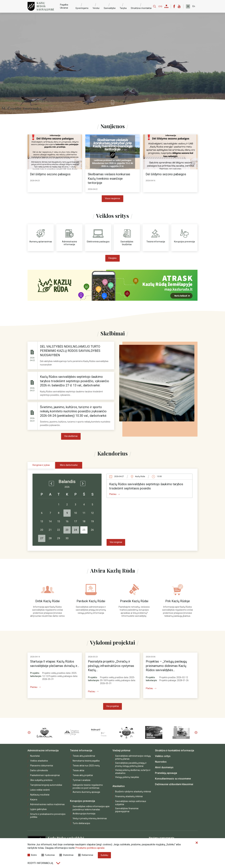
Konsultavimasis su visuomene (173, 779)
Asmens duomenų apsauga (86, 792)
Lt (188, 6)
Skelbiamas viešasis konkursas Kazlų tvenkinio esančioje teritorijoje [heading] (109, 178)
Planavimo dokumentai (42, 766)
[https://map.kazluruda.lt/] (112, 285)
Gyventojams (82, 8)
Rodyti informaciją (44, 863)
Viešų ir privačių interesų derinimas (90, 818)
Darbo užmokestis (39, 770)
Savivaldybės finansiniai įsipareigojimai (127, 810)
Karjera (34, 800)
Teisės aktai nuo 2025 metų (86, 766)
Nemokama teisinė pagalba (86, 761)
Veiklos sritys (163, 756)
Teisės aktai (78, 770)
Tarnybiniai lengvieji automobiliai (46, 785)
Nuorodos (161, 762)
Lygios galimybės (38, 809)
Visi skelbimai (71, 436)
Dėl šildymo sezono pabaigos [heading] (50, 174)
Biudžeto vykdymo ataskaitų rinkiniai (133, 792)
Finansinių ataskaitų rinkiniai (129, 796)
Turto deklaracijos (81, 823)
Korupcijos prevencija (82, 801)
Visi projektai (112, 706)
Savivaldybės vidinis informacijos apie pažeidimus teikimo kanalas (91, 808)
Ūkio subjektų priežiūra (41, 780)
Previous (29, 732)
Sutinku (104, 855)
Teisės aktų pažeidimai (84, 756)
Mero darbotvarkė (69, 465)
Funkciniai (48, 855)
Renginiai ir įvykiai (41, 465)
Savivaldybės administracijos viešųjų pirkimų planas (133, 757)
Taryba (123, 8)
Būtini (32, 855)
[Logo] (31, 6)
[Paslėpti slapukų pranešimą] (197, 843)
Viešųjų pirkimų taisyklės (127, 777)
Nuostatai (35, 756)
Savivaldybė (110, 8)
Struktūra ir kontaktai (141, 8)
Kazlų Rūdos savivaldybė (45, 6)
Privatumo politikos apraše (90, 848)
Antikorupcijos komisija (84, 814)
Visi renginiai (116, 542)
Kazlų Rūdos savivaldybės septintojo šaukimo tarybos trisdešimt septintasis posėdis (146, 486)
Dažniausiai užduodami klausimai (174, 784)
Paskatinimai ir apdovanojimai (45, 775)
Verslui (96, 8)
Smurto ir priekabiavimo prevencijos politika (48, 816)
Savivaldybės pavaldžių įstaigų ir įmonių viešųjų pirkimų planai (131, 764)
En (194, 6)
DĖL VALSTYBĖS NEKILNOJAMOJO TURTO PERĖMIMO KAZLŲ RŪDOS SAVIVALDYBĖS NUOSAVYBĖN (70, 351)
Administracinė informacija (43, 750)
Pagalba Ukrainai (64, 6)
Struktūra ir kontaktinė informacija (175, 750)
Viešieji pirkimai (121, 750)
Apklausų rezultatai (40, 795)
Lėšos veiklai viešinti (40, 790)
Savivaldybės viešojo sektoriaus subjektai (131, 803)
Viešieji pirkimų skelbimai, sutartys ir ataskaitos (133, 772)
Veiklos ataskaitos (39, 761)
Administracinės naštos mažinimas (47, 804)
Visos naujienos (112, 198)
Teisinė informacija (81, 750)
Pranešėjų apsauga (166, 773)
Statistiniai (66, 855)
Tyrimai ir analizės (82, 780)
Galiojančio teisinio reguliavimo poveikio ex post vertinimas (88, 786)
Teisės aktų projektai (83, 775)
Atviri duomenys (164, 767)
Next (196, 732)
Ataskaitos (119, 786)
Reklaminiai (86, 855)
